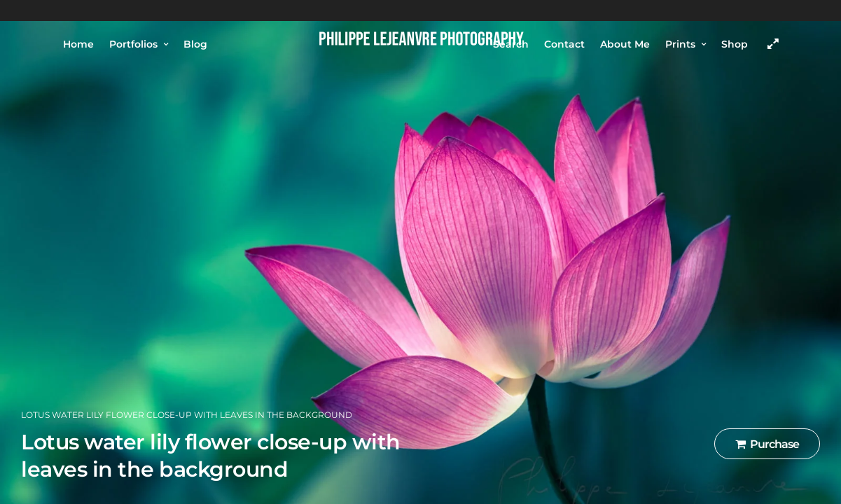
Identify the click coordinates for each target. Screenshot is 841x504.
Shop (735, 44)
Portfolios (133, 44)
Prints (680, 44)
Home (78, 44)
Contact (564, 44)
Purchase (767, 444)
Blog (195, 44)
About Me (625, 44)
